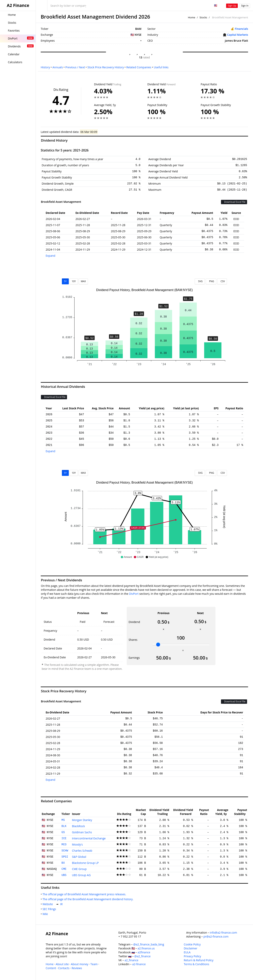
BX (63, 863)
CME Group (79, 869)
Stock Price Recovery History (106, 67)
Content (51, 968)
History (45, 67)
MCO (64, 845)
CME (64, 869)
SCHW (65, 851)
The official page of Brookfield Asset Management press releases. (85, 894)
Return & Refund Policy (199, 960)
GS (63, 832)
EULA (187, 952)
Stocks (203, 17)
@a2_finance (143, 956)
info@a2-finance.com (224, 933)
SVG (200, 281)
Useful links (161, 67)
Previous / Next (75, 67)
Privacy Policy (192, 956)
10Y (74, 281)
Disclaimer (191, 948)
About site (62, 964)
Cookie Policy (192, 944)
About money (80, 964)
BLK (64, 826)
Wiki (46, 914)
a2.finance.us (146, 948)
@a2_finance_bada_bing (149, 944)
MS (63, 820)
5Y (65, 281)
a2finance (144, 952)
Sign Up (232, 6)
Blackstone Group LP (85, 863)
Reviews (77, 968)
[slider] (158, 645)
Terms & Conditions (197, 964)
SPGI (65, 857)
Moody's (77, 844)
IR (62, 904)
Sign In (245, 6)
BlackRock (78, 826)
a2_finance (131, 960)
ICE (64, 838)
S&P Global (79, 857)
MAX (83, 281)
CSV (222, 281)
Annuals (58, 67)
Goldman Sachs (82, 832)
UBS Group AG (81, 875)
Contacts (64, 968)
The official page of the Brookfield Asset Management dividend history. (89, 899)
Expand (51, 256)
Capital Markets (238, 35)
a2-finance (139, 964)
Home (192, 17)
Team (94, 964)
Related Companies (139, 67)
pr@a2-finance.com (216, 936)
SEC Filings (50, 909)
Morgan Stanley (82, 820)
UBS (64, 875)
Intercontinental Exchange (89, 838)
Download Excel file (234, 202)
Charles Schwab (82, 851)
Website (48, 904)
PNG (211, 281)
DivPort (134, 594)
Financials (241, 29)
